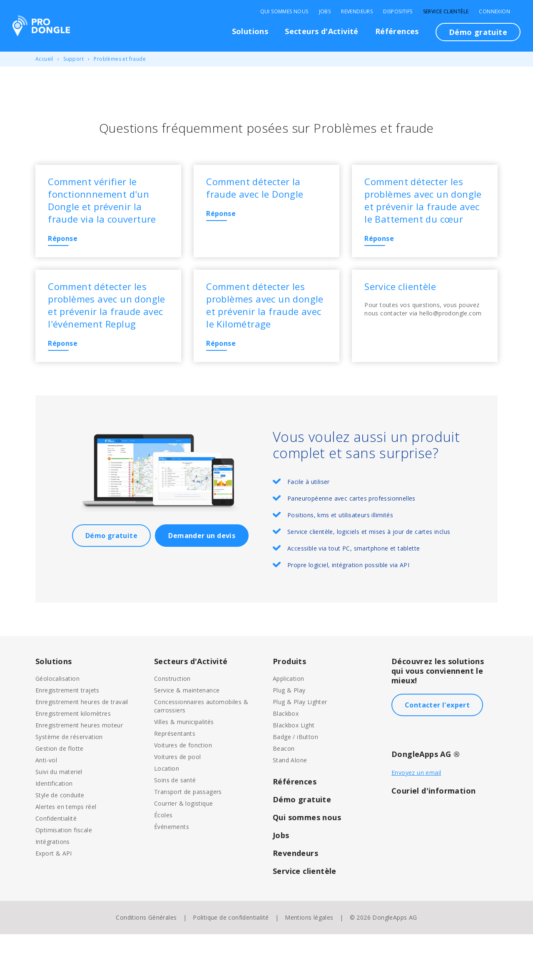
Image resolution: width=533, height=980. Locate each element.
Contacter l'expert (437, 751)
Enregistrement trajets (67, 736)
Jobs (325, 12)
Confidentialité (56, 864)
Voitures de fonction (183, 791)
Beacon (284, 794)
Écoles (163, 861)
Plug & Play (289, 736)
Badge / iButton (295, 783)
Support (73, 59)
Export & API (54, 899)
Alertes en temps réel (66, 852)
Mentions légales (309, 963)
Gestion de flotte (60, 794)
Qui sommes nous (284, 12)
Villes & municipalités (184, 768)
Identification (54, 829)
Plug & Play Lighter (300, 748)
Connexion (494, 12)
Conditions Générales (146, 963)
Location (167, 814)
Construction (172, 724)
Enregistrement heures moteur (79, 771)
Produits (289, 707)
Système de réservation (69, 783)
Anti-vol (46, 806)
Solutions (250, 31)
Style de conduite (60, 841)
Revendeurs (357, 12)
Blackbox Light (294, 771)
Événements (172, 872)
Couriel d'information (433, 836)
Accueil (44, 59)
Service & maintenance (187, 736)
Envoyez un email (416, 818)
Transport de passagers (188, 837)
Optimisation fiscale (64, 876)
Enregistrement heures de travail (82, 748)
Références (397, 31)
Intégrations (53, 887)
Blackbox (286, 759)
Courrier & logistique (183, 849)
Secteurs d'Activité (322, 31)
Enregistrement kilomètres (73, 759)
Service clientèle (446, 12)
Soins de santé (175, 826)
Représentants (175, 779)
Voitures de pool (177, 803)
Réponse (67, 243)
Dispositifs (398, 12)
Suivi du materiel (59, 817)
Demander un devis (202, 581)
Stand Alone (290, 806)
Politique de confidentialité (231, 963)
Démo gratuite (478, 32)
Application (288, 724)
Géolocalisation (57, 724)
